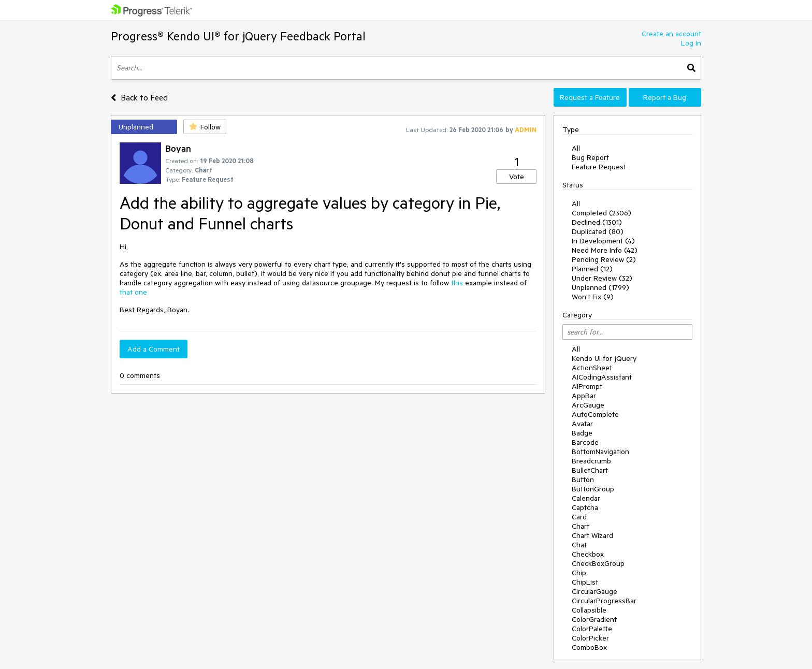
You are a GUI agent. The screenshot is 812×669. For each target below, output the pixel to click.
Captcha (585, 507)
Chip (579, 573)
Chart (581, 526)
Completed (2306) (601, 213)
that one (133, 292)
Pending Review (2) (604, 259)
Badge (582, 433)
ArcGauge (588, 405)
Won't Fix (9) (593, 297)
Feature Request (599, 167)
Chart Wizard (592, 535)
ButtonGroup (593, 489)
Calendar (586, 498)
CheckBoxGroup (598, 563)
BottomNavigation (600, 452)
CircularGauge (594, 591)
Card (579, 517)
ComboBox (589, 647)
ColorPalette (592, 629)
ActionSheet (592, 368)
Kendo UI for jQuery (604, 358)
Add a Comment (154, 349)
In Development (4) (603, 241)
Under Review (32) (602, 278)
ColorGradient (594, 619)
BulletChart (590, 470)
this (457, 283)
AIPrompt (587, 386)
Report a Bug (665, 97)
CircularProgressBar (604, 601)
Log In (691, 43)
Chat (579, 545)
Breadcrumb (591, 461)
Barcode (585, 442)
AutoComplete (595, 414)
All (576, 148)
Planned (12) (592, 269)
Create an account (671, 34)
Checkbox (588, 554)
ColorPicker (590, 638)
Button (583, 479)
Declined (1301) (597, 222)
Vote (517, 177)
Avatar (582, 424)
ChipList (585, 582)
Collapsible (589, 610)
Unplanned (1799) (600, 287)
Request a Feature (590, 97)
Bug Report (590, 157)
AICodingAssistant (602, 377)
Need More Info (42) (605, 250)
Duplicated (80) (598, 231)
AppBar (584, 396)
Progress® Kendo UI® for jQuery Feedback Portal (238, 36)
